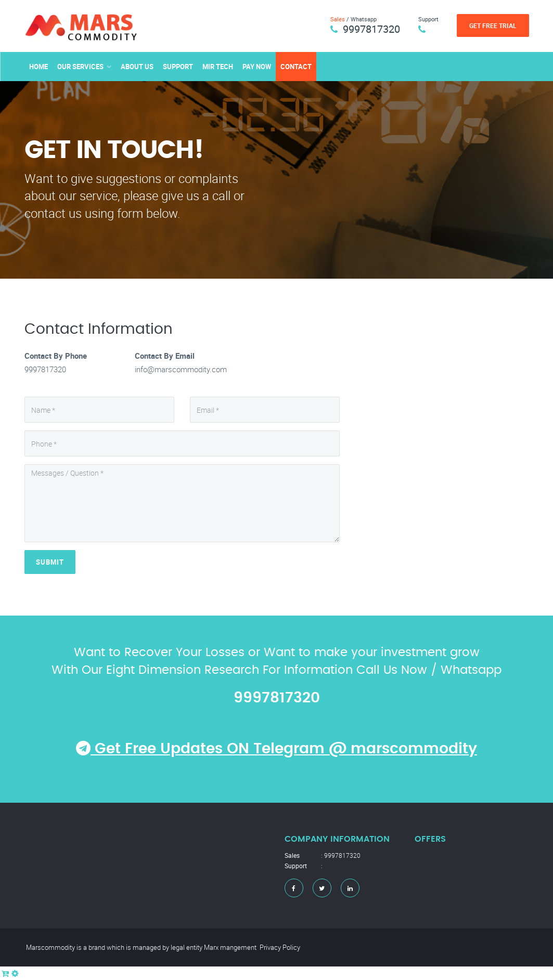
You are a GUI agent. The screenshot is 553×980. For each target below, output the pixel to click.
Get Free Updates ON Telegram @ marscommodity (276, 749)
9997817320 (371, 29)
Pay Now (257, 67)
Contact (296, 67)
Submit (50, 562)
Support (178, 67)
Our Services (80, 67)
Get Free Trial (493, 25)
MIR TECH (218, 67)
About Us (137, 67)
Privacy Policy (280, 947)
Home (38, 67)
